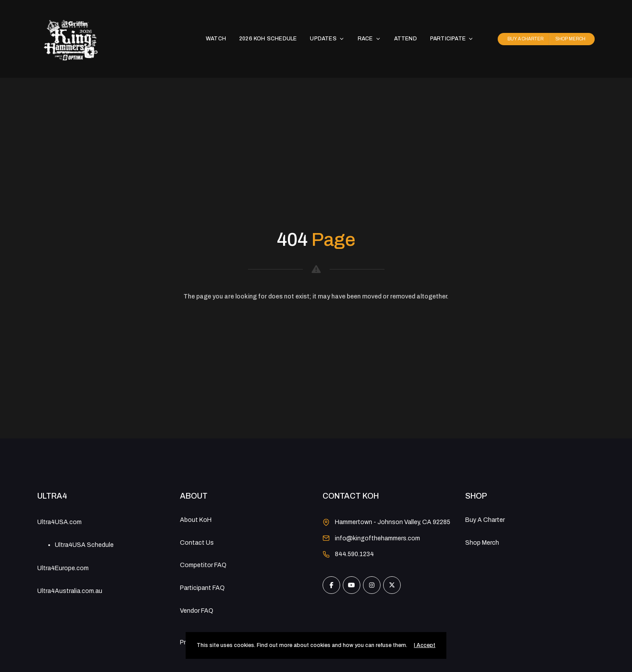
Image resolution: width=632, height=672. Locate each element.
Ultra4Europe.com (63, 568)
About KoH (196, 520)
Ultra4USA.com (59, 522)
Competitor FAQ (203, 565)
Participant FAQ (202, 588)
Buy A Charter (485, 520)
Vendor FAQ (197, 611)
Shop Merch (482, 543)
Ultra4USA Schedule (84, 545)
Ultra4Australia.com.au (70, 591)
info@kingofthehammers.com (377, 538)
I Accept (425, 645)
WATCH (216, 39)
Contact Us (197, 543)
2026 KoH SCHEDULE (268, 39)
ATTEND (406, 39)
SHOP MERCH (571, 39)
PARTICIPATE (452, 39)
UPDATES (327, 39)
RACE (369, 39)
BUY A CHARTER (526, 39)
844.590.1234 (354, 554)
